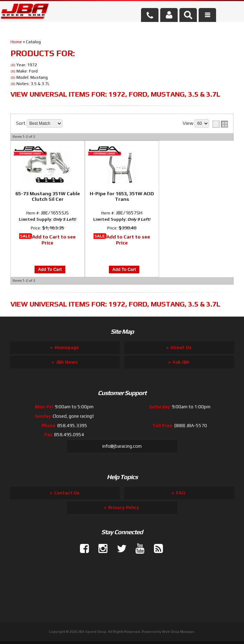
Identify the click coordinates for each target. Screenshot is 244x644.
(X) (13, 65)
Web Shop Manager (178, 632)
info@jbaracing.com (122, 446)
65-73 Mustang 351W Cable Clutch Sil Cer (48, 196)
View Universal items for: (115, 94)
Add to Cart (50, 270)
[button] (188, 15)
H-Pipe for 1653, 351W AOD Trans (122, 196)
